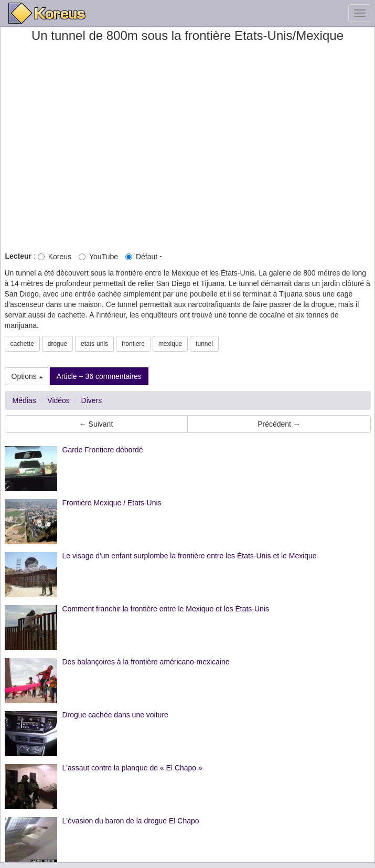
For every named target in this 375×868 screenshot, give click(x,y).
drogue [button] (57, 344)
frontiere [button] (133, 344)
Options (27, 376)
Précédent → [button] (279, 424)
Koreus (55, 257)
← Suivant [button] (96, 424)
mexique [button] (170, 344)
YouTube (98, 257)
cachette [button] (22, 344)
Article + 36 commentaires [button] (99, 376)
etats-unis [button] (94, 344)
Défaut (141, 257)
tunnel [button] (204, 344)
